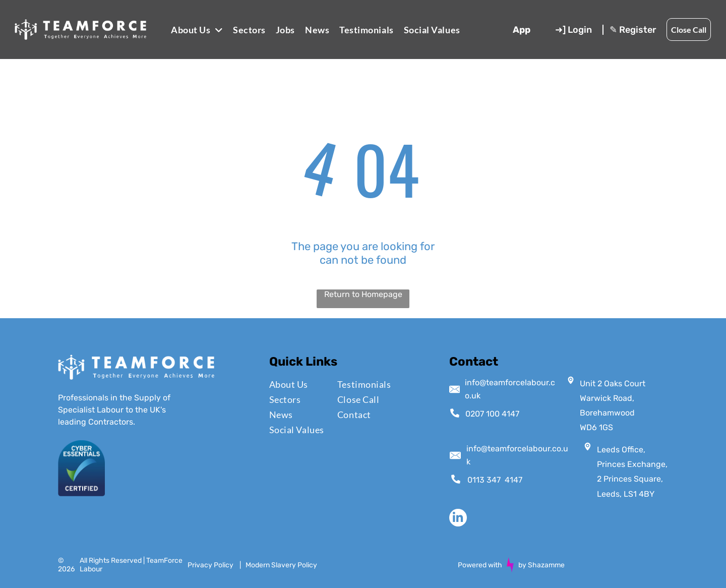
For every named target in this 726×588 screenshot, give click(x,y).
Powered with (480, 565)
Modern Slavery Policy (281, 565)
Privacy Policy (210, 565)
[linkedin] (458, 519)
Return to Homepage (363, 294)
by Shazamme (541, 565)
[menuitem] (197, 30)
